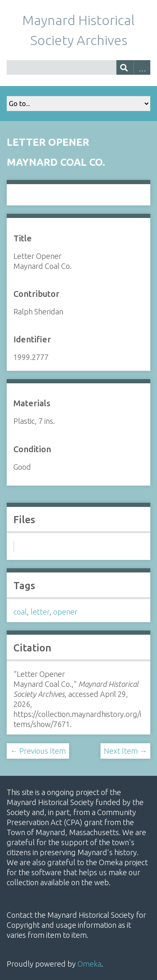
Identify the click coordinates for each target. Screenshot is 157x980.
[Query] (78, 67)
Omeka (89, 964)
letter (40, 612)
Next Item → (125, 751)
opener (65, 612)
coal (20, 612)
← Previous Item (38, 751)
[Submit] (125, 67)
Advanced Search (142, 67)
